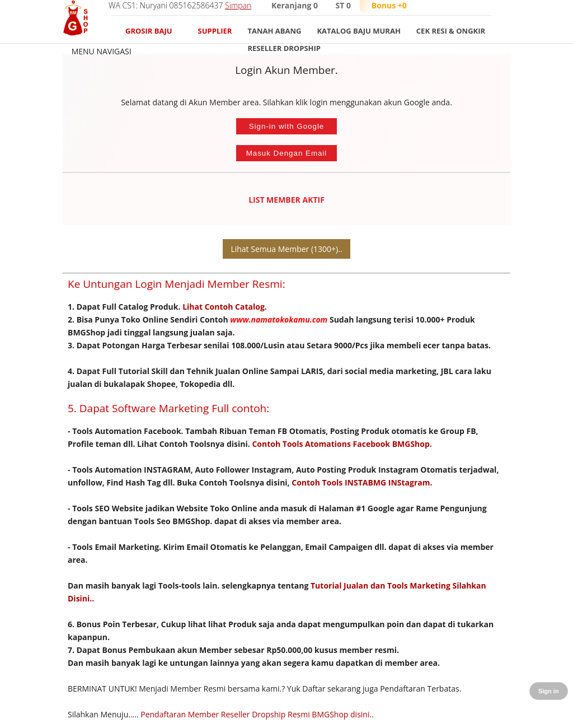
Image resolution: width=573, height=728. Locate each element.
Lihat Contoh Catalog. (225, 307)
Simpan (238, 5)
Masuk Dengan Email (287, 153)
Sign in (549, 691)
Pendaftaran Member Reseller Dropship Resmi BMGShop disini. (256, 714)
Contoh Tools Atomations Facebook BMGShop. (342, 444)
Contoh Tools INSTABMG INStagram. (362, 482)
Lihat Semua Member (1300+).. (286, 249)
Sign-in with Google (287, 126)
